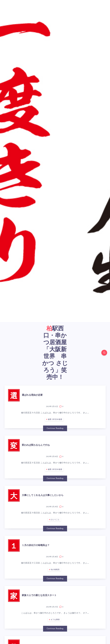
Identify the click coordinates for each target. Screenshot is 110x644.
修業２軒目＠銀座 (55, 419)
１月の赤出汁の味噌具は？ (36, 545)
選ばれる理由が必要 (32, 395)
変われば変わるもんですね (36, 445)
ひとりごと (55, 520)
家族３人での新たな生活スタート (39, 595)
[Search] (104, 353)
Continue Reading (55, 428)
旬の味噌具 (55, 570)
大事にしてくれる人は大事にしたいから (43, 495)
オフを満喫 (55, 620)
